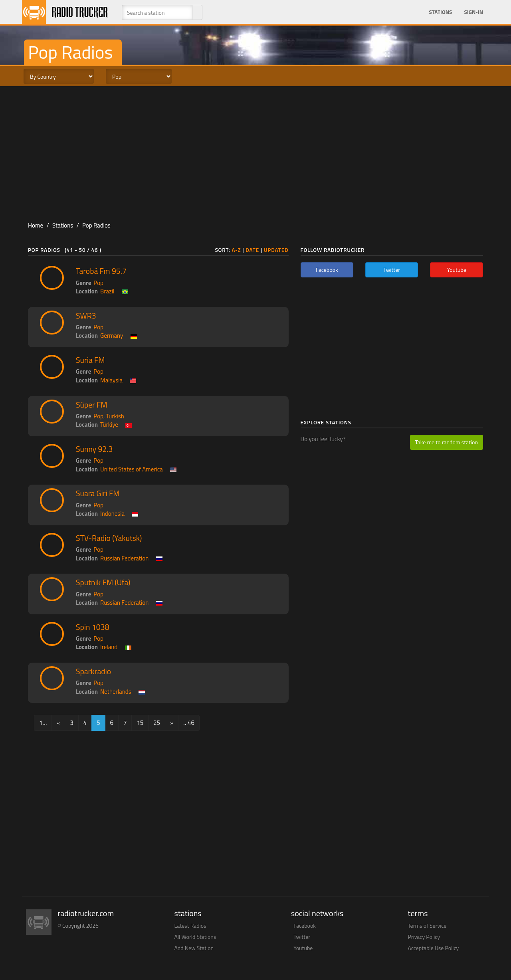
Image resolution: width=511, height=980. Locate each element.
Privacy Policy (424, 937)
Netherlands (116, 692)
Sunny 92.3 (94, 449)
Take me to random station (447, 442)
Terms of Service (427, 926)
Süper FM (92, 405)
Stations (440, 12)
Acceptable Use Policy (434, 948)
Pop (98, 283)
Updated (276, 250)
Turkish (115, 416)
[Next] (172, 723)
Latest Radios (190, 926)
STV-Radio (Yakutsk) (109, 538)
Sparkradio (93, 671)
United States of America (132, 469)
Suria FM (90, 360)
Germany (112, 336)
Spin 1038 (93, 627)
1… (43, 723)
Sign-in (473, 12)
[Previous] (58, 723)
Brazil (107, 291)
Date (252, 250)
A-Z (236, 250)
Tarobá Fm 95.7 (101, 271)
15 (140, 723)
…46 (189, 723)
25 (157, 723)
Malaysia (111, 380)
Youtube (303, 948)
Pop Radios (96, 225)
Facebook (305, 926)
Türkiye (109, 425)
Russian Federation (124, 558)
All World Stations (195, 937)
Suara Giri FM (98, 493)
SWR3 (86, 316)
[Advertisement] (255, 150)
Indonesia (112, 514)
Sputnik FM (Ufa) (103, 582)
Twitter (302, 937)
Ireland (109, 647)
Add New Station (194, 948)
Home (36, 225)
